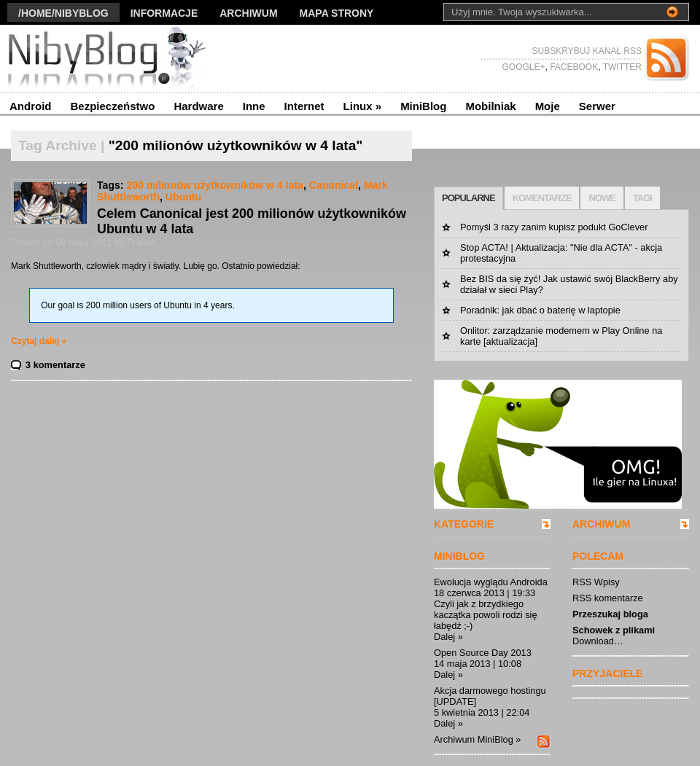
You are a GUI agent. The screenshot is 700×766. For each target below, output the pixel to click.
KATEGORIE (464, 524)
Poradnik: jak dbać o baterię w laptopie (540, 310)
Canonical (334, 185)
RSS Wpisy (596, 582)
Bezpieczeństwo (113, 106)
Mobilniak (490, 106)
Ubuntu (183, 197)
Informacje (164, 13)
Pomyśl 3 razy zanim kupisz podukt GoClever (554, 227)
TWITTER (621, 67)
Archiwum (248, 13)
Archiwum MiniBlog (474, 739)
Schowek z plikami (614, 630)
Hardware (198, 106)
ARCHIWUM (601, 524)
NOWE (602, 198)
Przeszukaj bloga (610, 614)
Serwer (597, 106)
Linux (363, 106)
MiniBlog (423, 106)
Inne (254, 106)
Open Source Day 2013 (483, 653)
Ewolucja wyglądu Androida (491, 582)
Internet (304, 106)
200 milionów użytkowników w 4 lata (215, 185)
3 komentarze (55, 365)
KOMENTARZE (542, 198)
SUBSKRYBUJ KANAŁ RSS (587, 51)
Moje (548, 106)
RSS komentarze (608, 598)
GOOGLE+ (523, 67)
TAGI (642, 198)
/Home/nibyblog (63, 13)
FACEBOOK (573, 67)
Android (31, 106)
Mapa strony (337, 13)
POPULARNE (468, 198)
